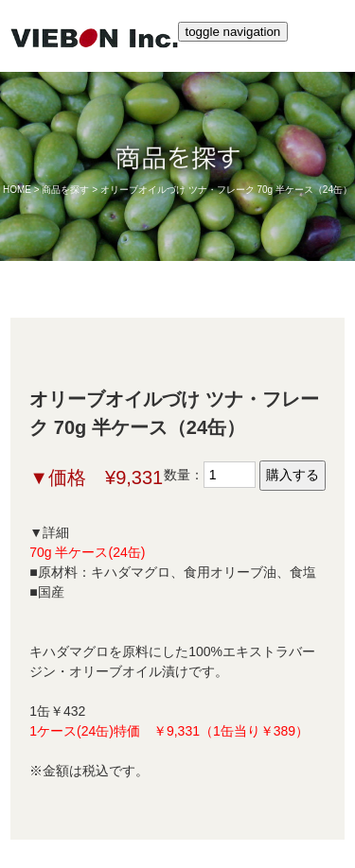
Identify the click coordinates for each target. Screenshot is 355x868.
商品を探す (65, 190)
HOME (17, 190)
